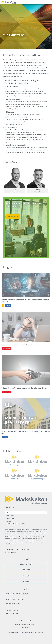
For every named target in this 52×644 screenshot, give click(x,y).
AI (3, 305)
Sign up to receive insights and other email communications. (26, 633)
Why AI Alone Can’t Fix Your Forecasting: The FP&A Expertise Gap (25, 388)
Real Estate (5, 437)
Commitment (26, 564)
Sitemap (8, 521)
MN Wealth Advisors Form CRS (15, 524)
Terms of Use (10, 516)
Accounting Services (7, 349)
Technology (8, 305)
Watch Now (13, 216)
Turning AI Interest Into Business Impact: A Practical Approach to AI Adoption (25, 301)
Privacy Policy (10, 518)
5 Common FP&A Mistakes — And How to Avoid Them (21, 345)
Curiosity (26, 570)
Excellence (26, 576)
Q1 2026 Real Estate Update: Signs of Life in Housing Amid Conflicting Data (26, 432)
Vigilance (26, 582)
